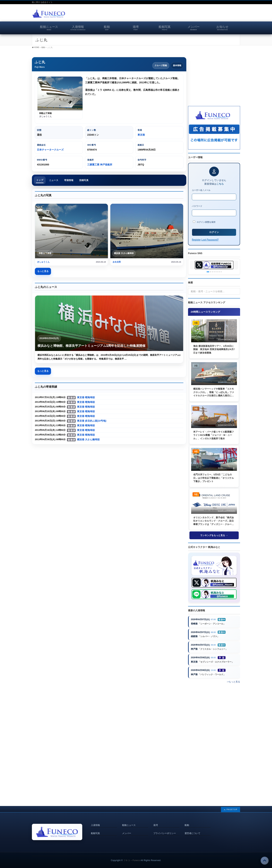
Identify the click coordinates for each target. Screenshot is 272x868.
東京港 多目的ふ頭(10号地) (92, 421)
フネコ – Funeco (132, 857)
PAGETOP (232, 805)
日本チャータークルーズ (50, 150)
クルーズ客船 (161, 65)
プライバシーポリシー (165, 829)
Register (196, 240)
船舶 (187, 821)
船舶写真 (95, 829)
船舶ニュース (129, 821)
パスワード (197, 206)
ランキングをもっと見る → (214, 535)
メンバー (127, 829)
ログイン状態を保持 (204, 222)
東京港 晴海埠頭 (86, 397)
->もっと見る (233, 682)
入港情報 (95, 821)
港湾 (156, 821)
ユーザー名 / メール (201, 190)
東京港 (141, 135)
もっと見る (43, 271)
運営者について (192, 829)
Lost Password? (210, 240)
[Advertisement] (199, 15)
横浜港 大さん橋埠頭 (88, 440)
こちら (220, 184)
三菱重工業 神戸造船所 (100, 165)
